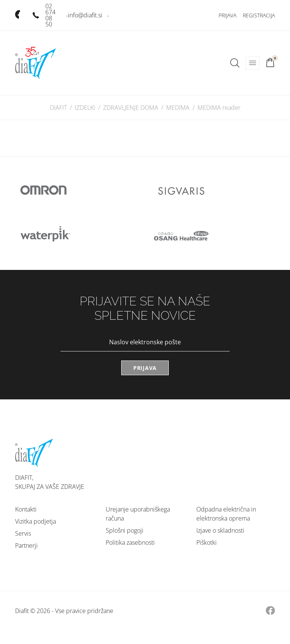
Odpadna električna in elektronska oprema (226, 514)
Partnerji (26, 545)
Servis (23, 533)
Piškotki (207, 542)
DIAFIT (58, 108)
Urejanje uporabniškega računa (138, 514)
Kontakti (26, 509)
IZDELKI (85, 108)
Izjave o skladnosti (220, 530)
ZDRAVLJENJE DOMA (131, 108)
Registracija (259, 15)
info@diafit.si (85, 15)
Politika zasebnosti (130, 542)
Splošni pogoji (125, 530)
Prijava (228, 15)
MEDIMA (178, 108)
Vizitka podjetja (35, 521)
